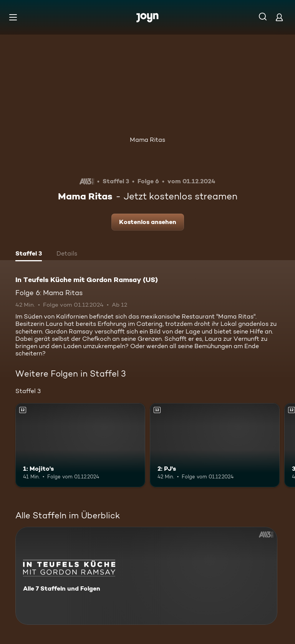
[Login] (279, 17)
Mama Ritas (147, 140)
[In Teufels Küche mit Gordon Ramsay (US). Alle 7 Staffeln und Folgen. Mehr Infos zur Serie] (146, 576)
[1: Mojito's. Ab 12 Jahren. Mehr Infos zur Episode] (80, 445)
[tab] (29, 254)
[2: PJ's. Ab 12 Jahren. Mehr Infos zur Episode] (215, 445)
